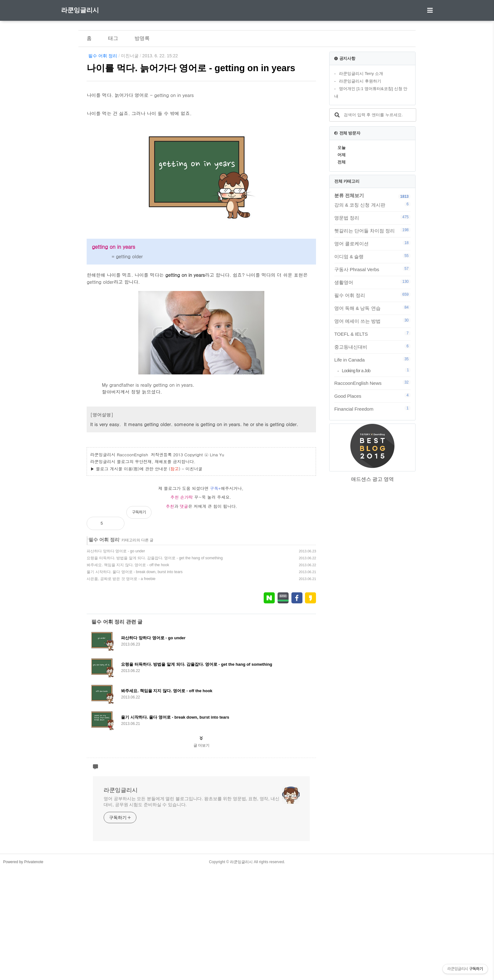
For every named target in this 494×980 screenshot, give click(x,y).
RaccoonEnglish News (372, 383)
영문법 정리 (372, 218)
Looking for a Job (376, 370)
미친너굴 (130, 56)
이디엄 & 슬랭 (372, 256)
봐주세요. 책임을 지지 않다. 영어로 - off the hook (128, 675)
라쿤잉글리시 (80, 10)
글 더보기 (201, 856)
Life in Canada (372, 360)
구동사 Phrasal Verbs (372, 269)
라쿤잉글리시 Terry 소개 (361, 74)
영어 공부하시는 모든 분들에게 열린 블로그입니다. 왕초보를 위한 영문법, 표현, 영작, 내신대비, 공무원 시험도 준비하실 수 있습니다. (191, 912)
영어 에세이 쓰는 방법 (372, 321)
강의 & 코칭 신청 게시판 (372, 205)
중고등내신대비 (372, 347)
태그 (113, 38)
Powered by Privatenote (23, 972)
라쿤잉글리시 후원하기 (360, 81)
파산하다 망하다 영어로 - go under (116, 661)
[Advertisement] (201, 141)
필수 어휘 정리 (103, 56)
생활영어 (372, 282)
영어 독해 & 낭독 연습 (372, 308)
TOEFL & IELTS (372, 334)
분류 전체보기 (349, 195)
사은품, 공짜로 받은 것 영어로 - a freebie (121, 689)
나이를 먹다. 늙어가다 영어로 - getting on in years (191, 68)
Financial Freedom (372, 409)
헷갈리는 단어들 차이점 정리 (372, 231)
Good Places (372, 396)
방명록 (142, 38)
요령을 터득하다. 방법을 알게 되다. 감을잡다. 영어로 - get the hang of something (155, 668)
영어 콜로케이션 (372, 243)
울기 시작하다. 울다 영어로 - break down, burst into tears (135, 682)
